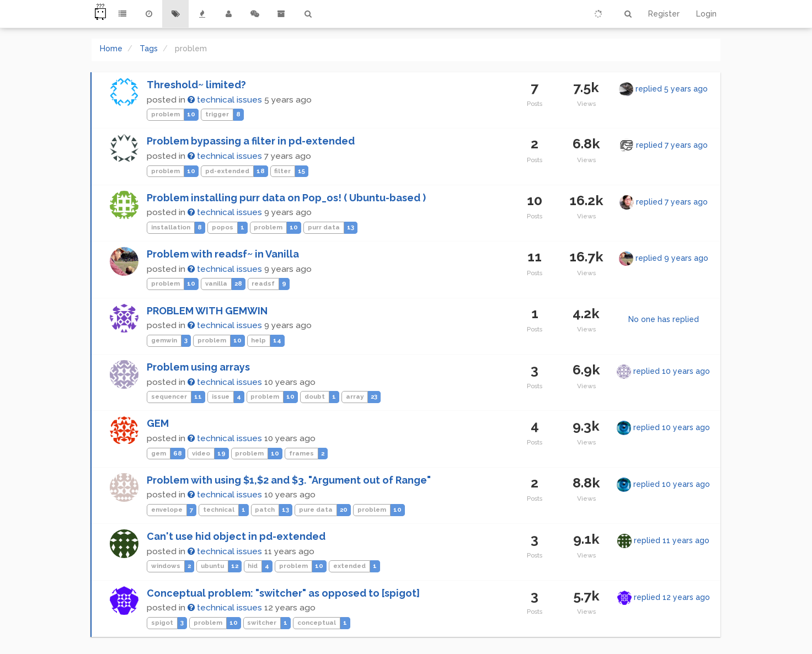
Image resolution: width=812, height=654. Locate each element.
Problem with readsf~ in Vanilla (223, 254)
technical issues (225, 100)
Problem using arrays (198, 367)
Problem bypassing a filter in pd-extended (251, 141)
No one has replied (664, 319)
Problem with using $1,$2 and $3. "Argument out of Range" (289, 480)
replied (672, 89)
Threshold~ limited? (196, 85)
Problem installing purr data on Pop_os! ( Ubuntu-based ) (286, 198)
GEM (158, 423)
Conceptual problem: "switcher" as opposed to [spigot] (283, 593)
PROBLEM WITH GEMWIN (207, 311)
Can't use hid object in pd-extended (236, 536)
